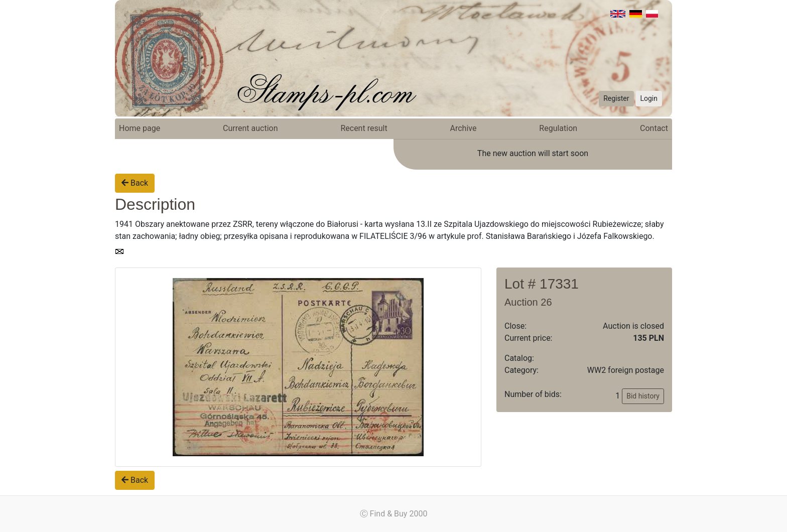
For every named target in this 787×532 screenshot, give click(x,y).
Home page (140, 128)
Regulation (558, 128)
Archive (464, 128)
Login (649, 98)
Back (135, 183)
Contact (654, 128)
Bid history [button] (643, 396)
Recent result (364, 128)
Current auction (250, 128)
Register (616, 98)
